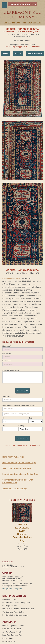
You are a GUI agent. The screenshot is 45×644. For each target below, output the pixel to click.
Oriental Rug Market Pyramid (13, 626)
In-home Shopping (9, 599)
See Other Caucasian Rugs (15, 488)
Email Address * (8, 361)
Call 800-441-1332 (12, 23)
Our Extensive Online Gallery (13, 612)
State (31, 418)
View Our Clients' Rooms (12, 629)
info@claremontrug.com (12, 589)
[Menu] (4, 5)
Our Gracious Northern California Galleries (18, 609)
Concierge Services (10, 606)
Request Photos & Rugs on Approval (16, 603)
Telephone (6, 396)
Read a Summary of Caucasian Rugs (19, 463)
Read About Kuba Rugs (13, 457)
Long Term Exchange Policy (13, 635)
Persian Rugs (7, 638)
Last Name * (7, 354)
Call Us (18, 53)
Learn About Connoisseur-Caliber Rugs (20, 474)
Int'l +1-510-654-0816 (32, 23)
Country (21, 426)
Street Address (19, 406)
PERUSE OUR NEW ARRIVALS (23, 4)
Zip (3, 426)
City (4, 418)
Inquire (6, 53)
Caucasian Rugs (9, 641)
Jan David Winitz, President (13, 632)
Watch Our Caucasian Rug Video (17, 468)
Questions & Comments (11, 370)
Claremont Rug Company (23, 16)
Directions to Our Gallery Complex (15, 615)
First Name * (7, 346)
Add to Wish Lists (35, 53)
